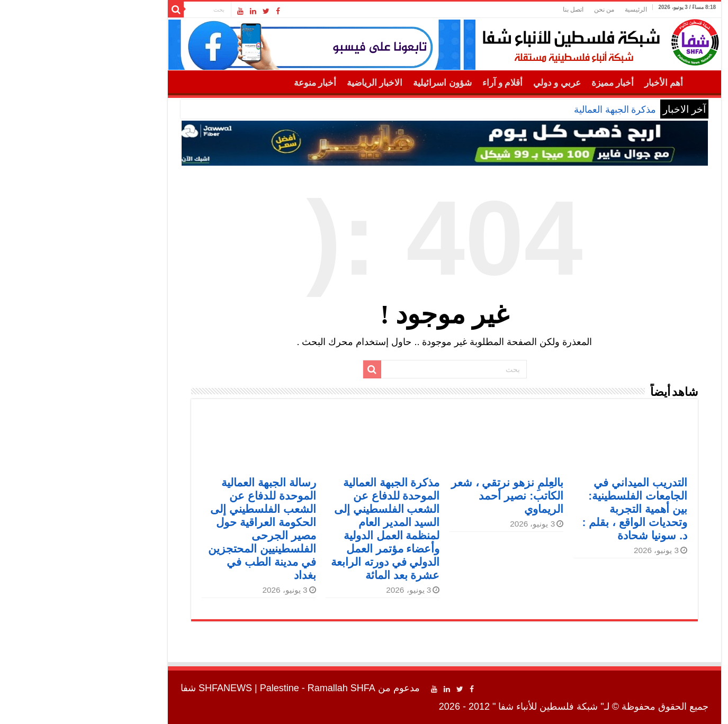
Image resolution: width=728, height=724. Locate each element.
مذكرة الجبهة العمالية (534, 110)
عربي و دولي (477, 83)
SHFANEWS (145, 688)
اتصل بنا (493, 10)
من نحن (524, 10)
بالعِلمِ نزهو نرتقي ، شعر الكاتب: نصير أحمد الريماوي (427, 496)
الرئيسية (555, 10)
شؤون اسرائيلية (362, 83)
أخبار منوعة (235, 83)
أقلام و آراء (422, 83)
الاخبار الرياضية (294, 83)
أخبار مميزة (532, 83)
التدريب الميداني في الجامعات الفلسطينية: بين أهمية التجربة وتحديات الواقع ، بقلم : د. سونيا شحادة (554, 509)
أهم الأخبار (583, 83)
